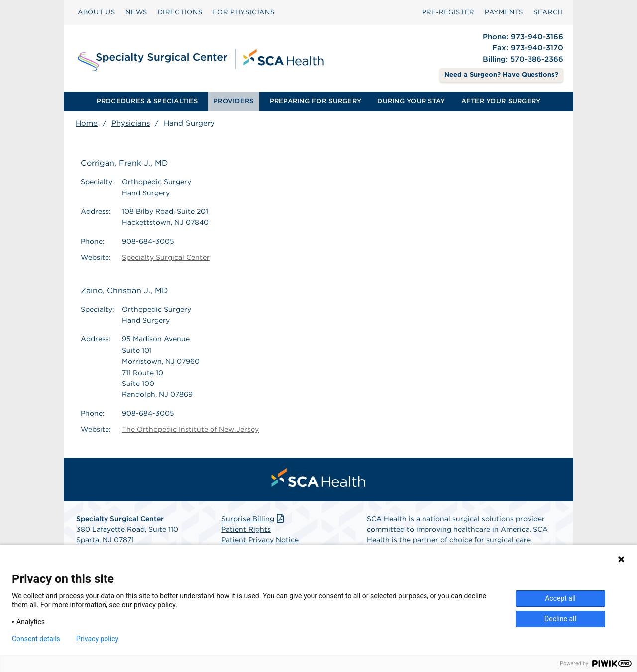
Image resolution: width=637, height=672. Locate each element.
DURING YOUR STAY (411, 101)
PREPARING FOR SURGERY (316, 101)
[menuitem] (96, 12)
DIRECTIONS (180, 12)
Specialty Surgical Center (166, 257)
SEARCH (548, 12)
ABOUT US (96, 12)
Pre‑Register (448, 12)
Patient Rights (246, 529)
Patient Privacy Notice (260, 540)
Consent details (36, 639)
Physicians (131, 123)
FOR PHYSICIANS (243, 12)
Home (87, 123)
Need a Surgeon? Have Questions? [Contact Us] (501, 74)
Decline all (560, 619)
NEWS (136, 12)
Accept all (560, 598)
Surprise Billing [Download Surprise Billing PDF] (254, 519)
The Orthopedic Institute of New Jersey (190, 429)
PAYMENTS (504, 12)
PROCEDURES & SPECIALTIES (147, 101)
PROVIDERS (233, 101)
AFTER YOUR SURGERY (501, 101)
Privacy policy (97, 639)
